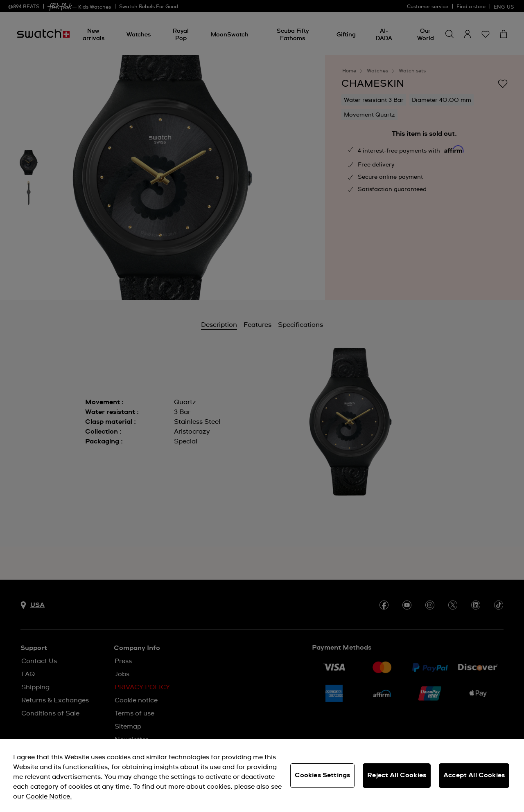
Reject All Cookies (397, 775)
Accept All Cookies (474, 775)
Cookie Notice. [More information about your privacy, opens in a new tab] (49, 796)
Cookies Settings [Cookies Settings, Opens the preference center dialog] (323, 775)
